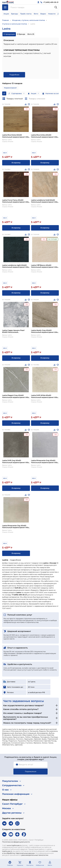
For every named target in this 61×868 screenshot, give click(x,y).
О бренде (21, 34)
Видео (43, 14)
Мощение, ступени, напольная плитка (28, 20)
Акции (6, 14)
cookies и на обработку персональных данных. (30, 852)
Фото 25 (31, 34)
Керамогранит (10, 88)
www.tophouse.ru (14, 845)
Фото (36, 14)
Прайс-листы (26, 14)
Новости (52, 14)
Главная (5, 20)
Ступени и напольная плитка (15, 24)
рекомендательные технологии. (35, 855)
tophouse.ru (7, 851)
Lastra (33, 24)
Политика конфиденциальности (16, 842)
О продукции (9, 34)
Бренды (15, 14)
